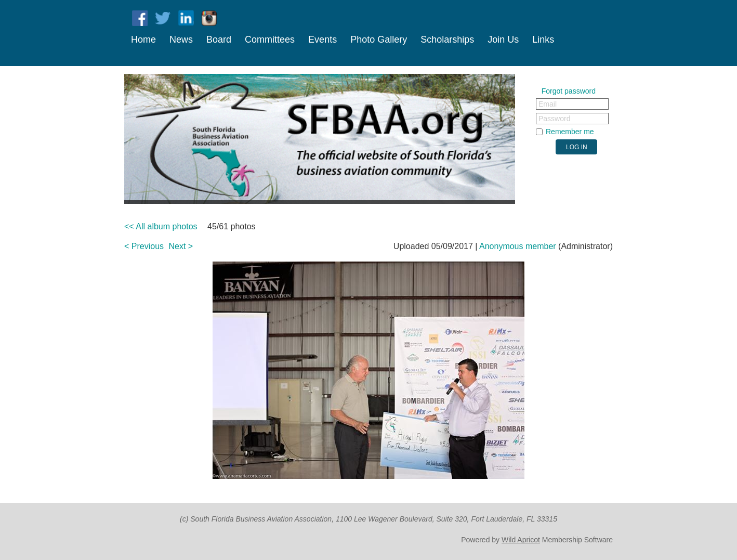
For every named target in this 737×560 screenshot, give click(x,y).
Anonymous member (518, 246)
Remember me (570, 132)
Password (554, 119)
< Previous (144, 246)
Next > (181, 246)
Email (548, 104)
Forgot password (569, 91)
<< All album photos (161, 226)
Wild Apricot (521, 540)
